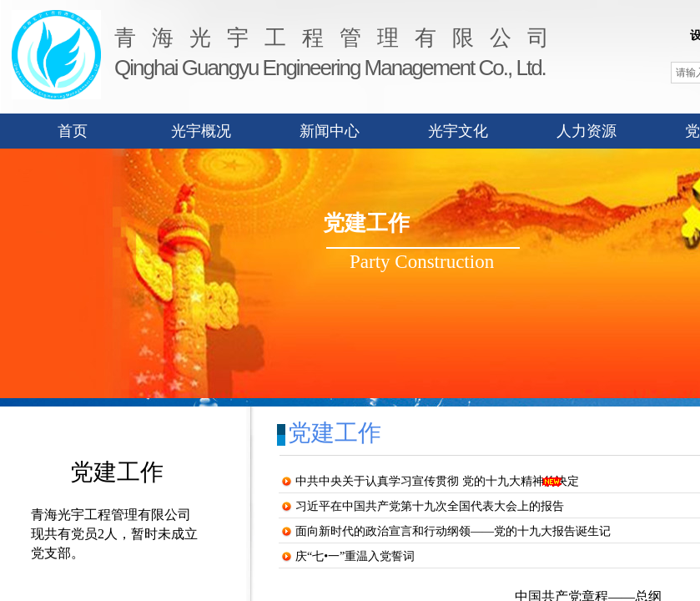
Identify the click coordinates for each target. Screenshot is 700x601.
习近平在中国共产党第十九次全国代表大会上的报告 (430, 506)
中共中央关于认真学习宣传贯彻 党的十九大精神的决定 (437, 481)
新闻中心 (330, 131)
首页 (73, 131)
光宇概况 (201, 131)
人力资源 (587, 131)
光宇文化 (458, 131)
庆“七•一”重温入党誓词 (355, 556)
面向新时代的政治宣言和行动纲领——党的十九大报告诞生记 (453, 531)
